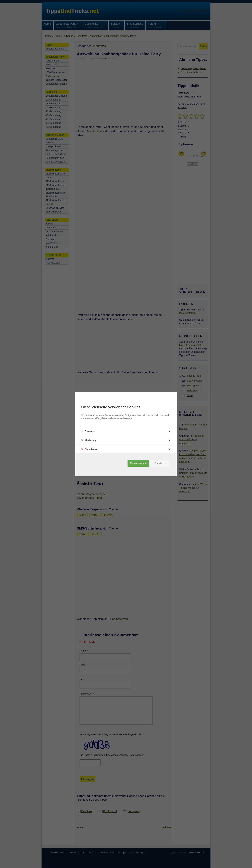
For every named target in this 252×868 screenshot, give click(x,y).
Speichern (160, 463)
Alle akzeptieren (138, 463)
